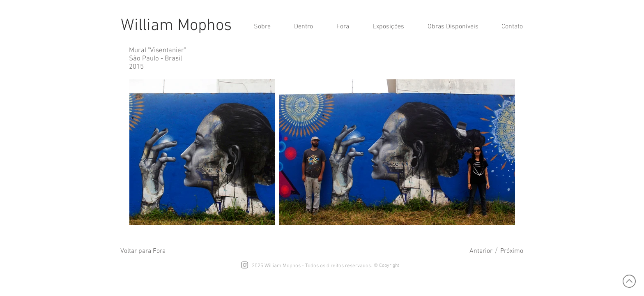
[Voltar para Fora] (143, 251)
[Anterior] (481, 251)
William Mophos (176, 26)
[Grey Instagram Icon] (245, 265)
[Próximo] (512, 251)
